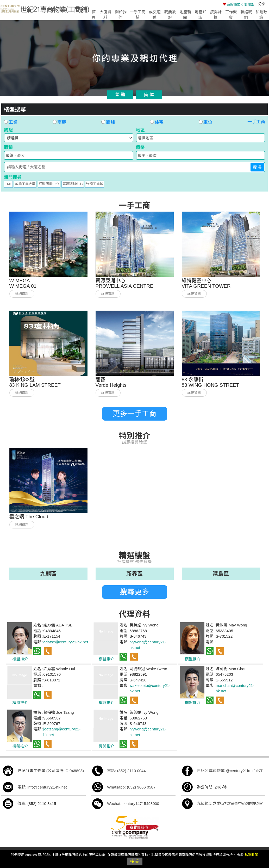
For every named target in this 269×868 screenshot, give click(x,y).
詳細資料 (22, 294)
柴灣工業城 (95, 184)
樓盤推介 (20, 659)
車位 (205, 122)
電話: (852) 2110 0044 (126, 771)
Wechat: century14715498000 (133, 804)
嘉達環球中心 (73, 184)
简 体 (149, 95)
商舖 (108, 122)
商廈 (59, 122)
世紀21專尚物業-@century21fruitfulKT (230, 771)
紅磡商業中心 (49, 184)
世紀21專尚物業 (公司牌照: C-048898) (51, 771)
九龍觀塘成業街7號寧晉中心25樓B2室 (230, 804)
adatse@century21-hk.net (66, 642)
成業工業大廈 (25, 184)
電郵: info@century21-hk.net (42, 787)
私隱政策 (251, 855)
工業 (11, 122)
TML (8, 184)
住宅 (157, 122)
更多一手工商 (134, 414)
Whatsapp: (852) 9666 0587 (131, 787)
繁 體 (120, 95)
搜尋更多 (134, 592)
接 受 (134, 861)
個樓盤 (239, 4)
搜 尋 (257, 167)
